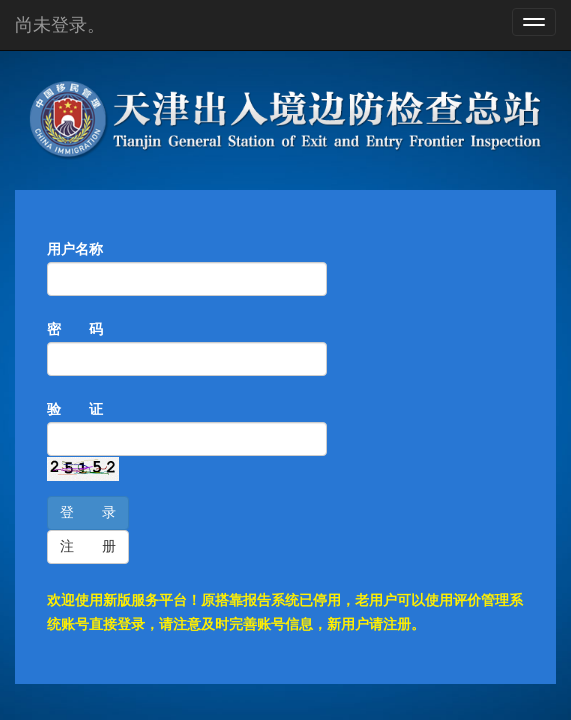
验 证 (75, 409)
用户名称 (75, 249)
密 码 (75, 329)
